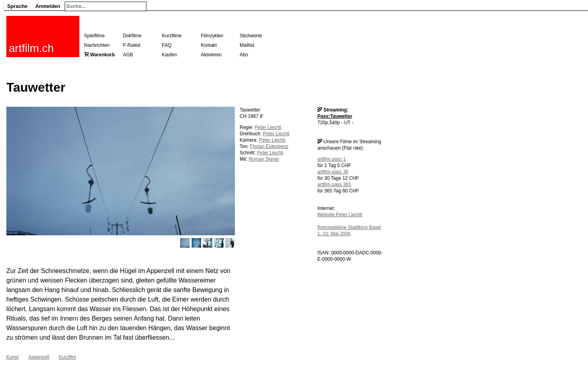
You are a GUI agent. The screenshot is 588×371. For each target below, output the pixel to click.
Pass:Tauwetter (335, 116)
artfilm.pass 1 (331, 159)
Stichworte (251, 36)
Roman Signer (264, 159)
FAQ (167, 45)
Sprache (17, 6)
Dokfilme (132, 36)
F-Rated (132, 45)
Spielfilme (94, 36)
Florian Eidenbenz (269, 146)
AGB (128, 55)
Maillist (247, 45)
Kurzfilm (67, 357)
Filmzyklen (212, 36)
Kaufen (169, 55)
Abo (244, 55)
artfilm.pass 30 (333, 172)
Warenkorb (102, 55)
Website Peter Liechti (340, 215)
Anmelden (48, 6)
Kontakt (209, 45)
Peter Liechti (268, 127)
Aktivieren (211, 55)
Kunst (12, 357)
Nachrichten (97, 45)
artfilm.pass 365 (334, 185)
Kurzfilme (172, 36)
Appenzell (39, 357)
